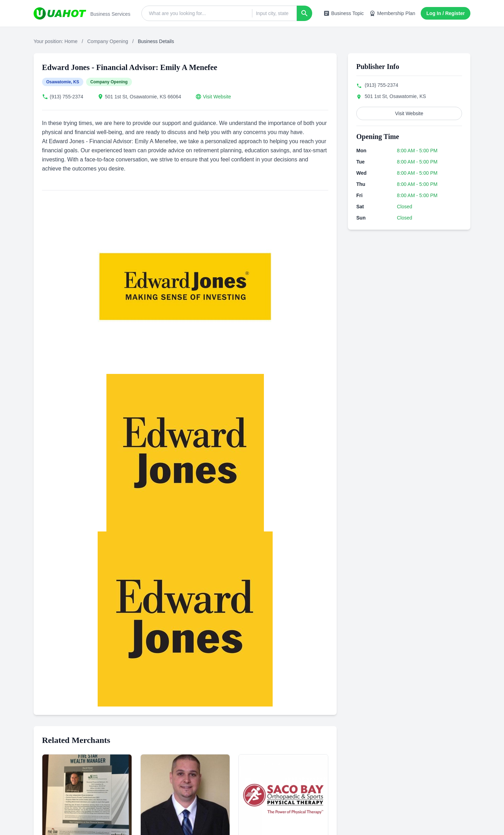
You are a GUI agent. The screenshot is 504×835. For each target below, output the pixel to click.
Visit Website (217, 97)
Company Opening (108, 41)
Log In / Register (446, 13)
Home (71, 41)
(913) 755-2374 (66, 97)
